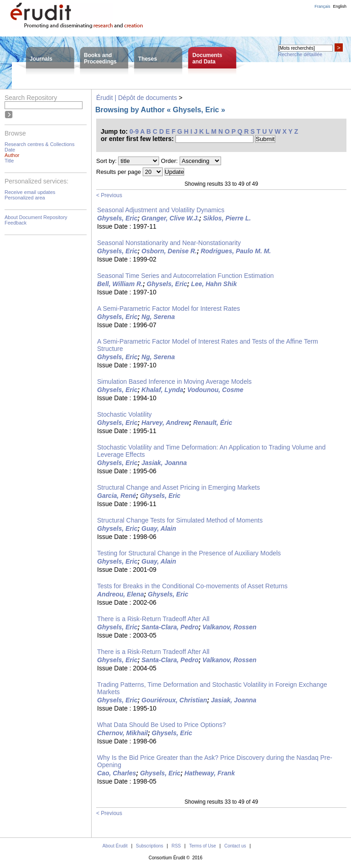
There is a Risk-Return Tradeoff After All (153, 619)
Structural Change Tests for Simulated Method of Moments (180, 520)
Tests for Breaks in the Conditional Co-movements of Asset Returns (192, 586)
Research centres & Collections (39, 144)
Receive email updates (30, 192)
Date (10, 150)
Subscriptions (150, 846)
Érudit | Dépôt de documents (137, 98)
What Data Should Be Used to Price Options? (161, 725)
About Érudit (115, 846)
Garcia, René (117, 496)
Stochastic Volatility (124, 414)
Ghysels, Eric (117, 218)
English (340, 6)
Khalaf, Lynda (162, 390)
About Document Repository (36, 217)
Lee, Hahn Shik (214, 284)
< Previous (109, 195)
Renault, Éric (213, 423)
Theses (147, 59)
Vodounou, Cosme (215, 390)
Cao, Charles (117, 773)
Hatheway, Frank (209, 773)
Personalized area (25, 198)
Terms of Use (203, 846)
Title (9, 161)
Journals (41, 59)
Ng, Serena (158, 317)
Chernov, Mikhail (122, 733)
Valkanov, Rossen (230, 627)
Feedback (15, 223)
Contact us (235, 846)
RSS (176, 846)
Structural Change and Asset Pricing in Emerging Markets (178, 487)
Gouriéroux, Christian (174, 700)
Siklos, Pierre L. (227, 218)
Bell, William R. (120, 284)
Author (12, 155)
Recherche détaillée (300, 54)
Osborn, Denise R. (169, 251)
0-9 (134, 131)
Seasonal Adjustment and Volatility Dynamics (161, 210)
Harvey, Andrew (165, 423)
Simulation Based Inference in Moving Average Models (174, 382)
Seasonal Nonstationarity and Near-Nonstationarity (169, 243)
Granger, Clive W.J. (170, 218)
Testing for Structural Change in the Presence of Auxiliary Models (189, 553)
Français (323, 6)
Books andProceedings (100, 58)
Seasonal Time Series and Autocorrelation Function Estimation (186, 276)
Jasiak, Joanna (164, 463)
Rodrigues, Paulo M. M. (236, 251)
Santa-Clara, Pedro (170, 627)
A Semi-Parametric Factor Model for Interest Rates (169, 309)
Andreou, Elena (121, 594)
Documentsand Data (207, 58)
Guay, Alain (159, 528)
